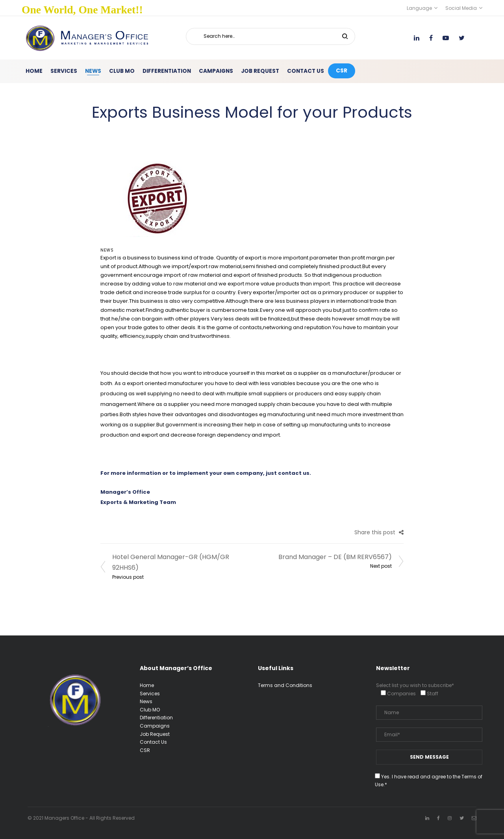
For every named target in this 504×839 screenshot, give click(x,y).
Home (147, 685)
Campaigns (155, 726)
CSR (145, 750)
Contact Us (153, 742)
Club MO (150, 710)
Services (150, 694)
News (107, 250)
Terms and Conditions (285, 685)
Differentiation (156, 718)
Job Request (155, 734)
